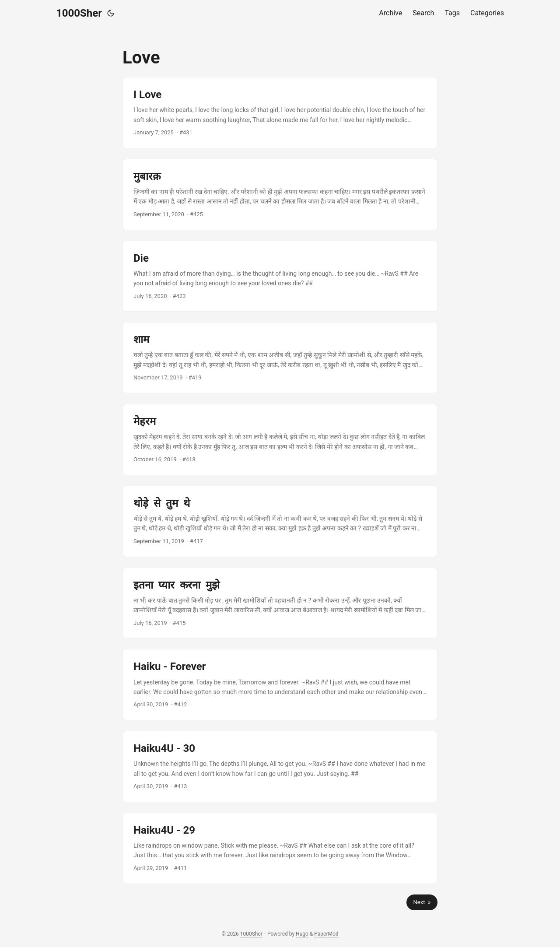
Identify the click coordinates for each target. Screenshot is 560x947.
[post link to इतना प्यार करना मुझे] (280, 603)
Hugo (302, 934)
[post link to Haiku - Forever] (280, 685)
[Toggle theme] (111, 13)
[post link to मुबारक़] (280, 195)
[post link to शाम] (280, 358)
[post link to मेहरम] (280, 440)
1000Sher (79, 13)
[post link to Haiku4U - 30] (280, 766)
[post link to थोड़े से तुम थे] (280, 521)
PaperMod (326, 934)
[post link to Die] (280, 276)
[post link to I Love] (280, 113)
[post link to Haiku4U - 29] (280, 848)
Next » (422, 902)
